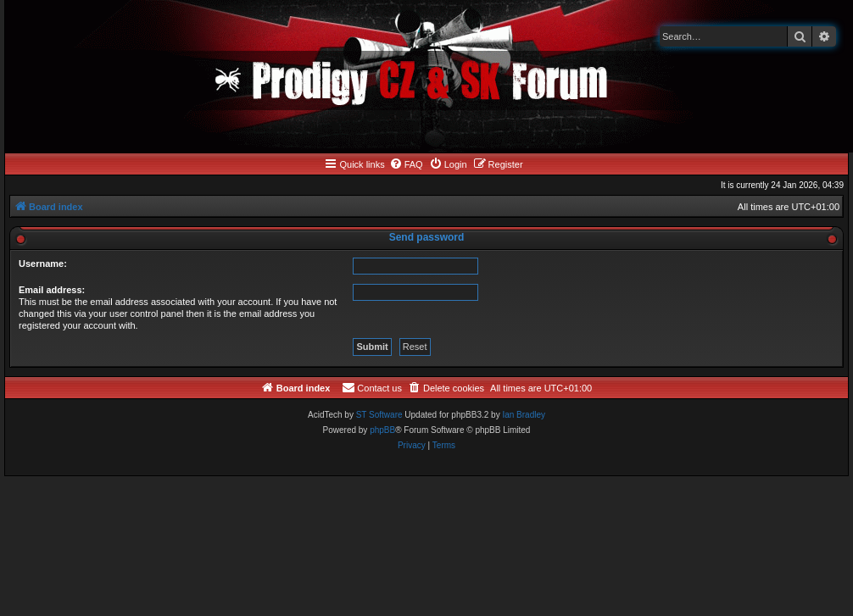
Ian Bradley (524, 415)
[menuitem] (406, 164)
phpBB (382, 430)
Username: (43, 264)
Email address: (52, 290)
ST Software (379, 415)
